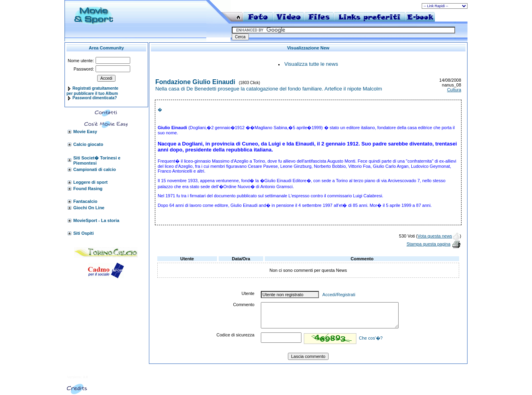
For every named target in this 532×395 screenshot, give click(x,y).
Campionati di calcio (95, 169)
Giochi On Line (89, 208)
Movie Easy (85, 132)
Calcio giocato (88, 144)
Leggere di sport (90, 182)
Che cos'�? (371, 338)
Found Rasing (88, 189)
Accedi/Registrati (339, 295)
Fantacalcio (85, 201)
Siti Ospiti (83, 233)
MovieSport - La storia (96, 220)
